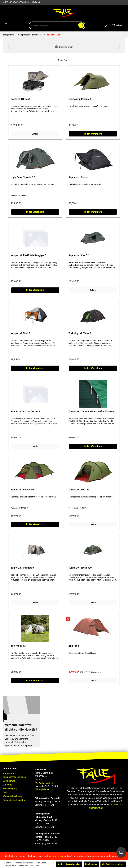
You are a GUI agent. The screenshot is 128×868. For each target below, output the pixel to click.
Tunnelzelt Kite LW (79, 490)
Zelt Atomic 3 (18, 646)
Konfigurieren (91, 864)
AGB (5, 792)
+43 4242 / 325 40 (44, 783)
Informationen (10, 768)
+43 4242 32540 (17, 2)
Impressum (8, 773)
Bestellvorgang (10, 789)
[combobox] (57, 25)
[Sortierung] (67, 60)
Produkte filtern (64, 47)
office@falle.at (42, 789)
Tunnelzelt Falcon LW (23, 490)
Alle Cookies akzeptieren (113, 864)
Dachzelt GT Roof (20, 99)
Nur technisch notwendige (69, 864)
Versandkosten (56, 856)
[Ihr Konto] (107, 25)
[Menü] (6, 24)
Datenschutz (9, 781)
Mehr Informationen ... (34, 865)
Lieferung (7, 785)
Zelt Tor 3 (74, 646)
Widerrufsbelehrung (12, 796)
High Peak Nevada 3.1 (23, 177)
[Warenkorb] (118, 25)
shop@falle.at (33, 2)
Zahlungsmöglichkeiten (14, 777)
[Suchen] (81, 25)
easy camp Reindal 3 (80, 99)
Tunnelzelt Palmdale (22, 568)
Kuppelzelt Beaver (79, 177)
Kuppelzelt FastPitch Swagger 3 (28, 255)
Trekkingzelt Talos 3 (80, 333)
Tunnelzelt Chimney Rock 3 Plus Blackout (92, 411)
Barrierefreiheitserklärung (15, 800)
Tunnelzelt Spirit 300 (80, 568)
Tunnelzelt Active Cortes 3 (25, 411)
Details (35, 134)
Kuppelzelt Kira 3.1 (79, 255)
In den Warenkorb (93, 134)
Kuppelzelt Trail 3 (20, 333)
